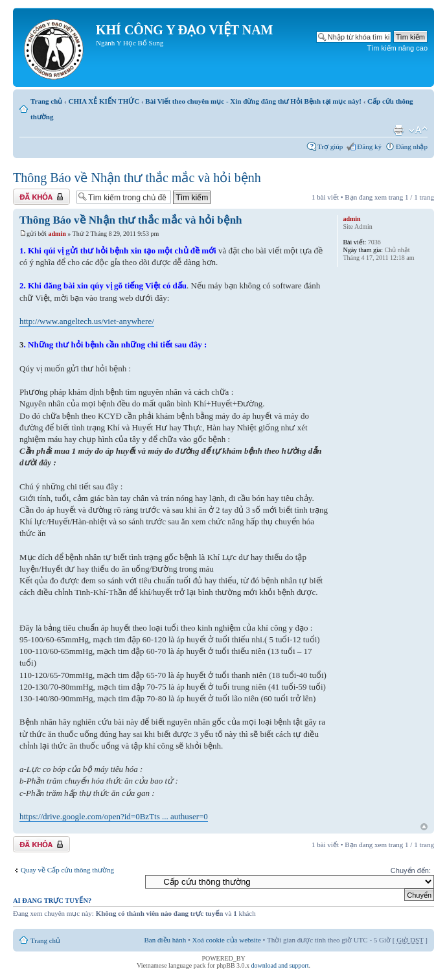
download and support (280, 965)
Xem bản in (398, 130)
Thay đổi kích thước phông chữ (418, 130)
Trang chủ (46, 101)
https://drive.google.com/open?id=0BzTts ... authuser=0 (114, 816)
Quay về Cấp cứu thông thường (67, 870)
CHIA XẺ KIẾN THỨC (104, 101)
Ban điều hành (166, 940)
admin (57, 234)
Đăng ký (369, 146)
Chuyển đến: (411, 870)
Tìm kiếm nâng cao (397, 48)
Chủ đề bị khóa (41, 197)
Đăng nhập (412, 146)
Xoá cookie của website (227, 940)
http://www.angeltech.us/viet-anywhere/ (87, 321)
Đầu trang (424, 827)
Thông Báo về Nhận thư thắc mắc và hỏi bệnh (137, 178)
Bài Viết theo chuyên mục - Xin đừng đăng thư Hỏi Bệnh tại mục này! (253, 101)
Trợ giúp (330, 146)
